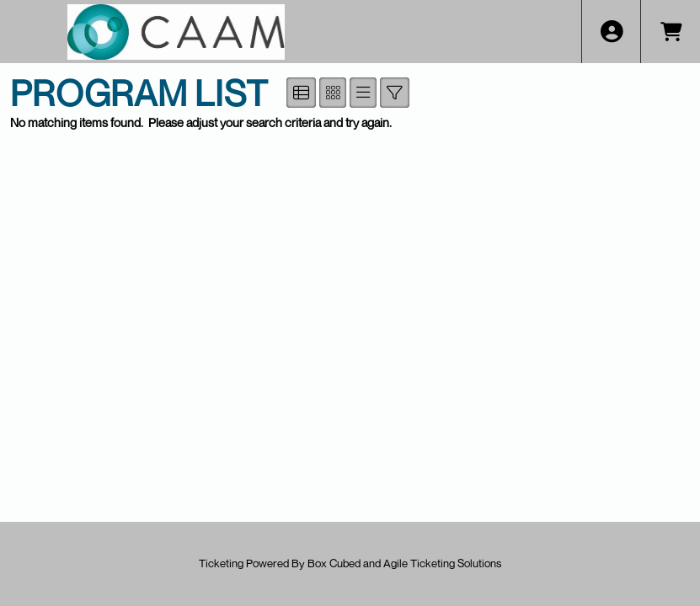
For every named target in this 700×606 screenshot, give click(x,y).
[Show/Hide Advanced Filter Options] (395, 93)
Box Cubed (334, 563)
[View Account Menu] (611, 32)
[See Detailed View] (301, 93)
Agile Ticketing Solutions (442, 563)
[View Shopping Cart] (670, 32)
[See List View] (363, 93)
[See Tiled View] (333, 93)
